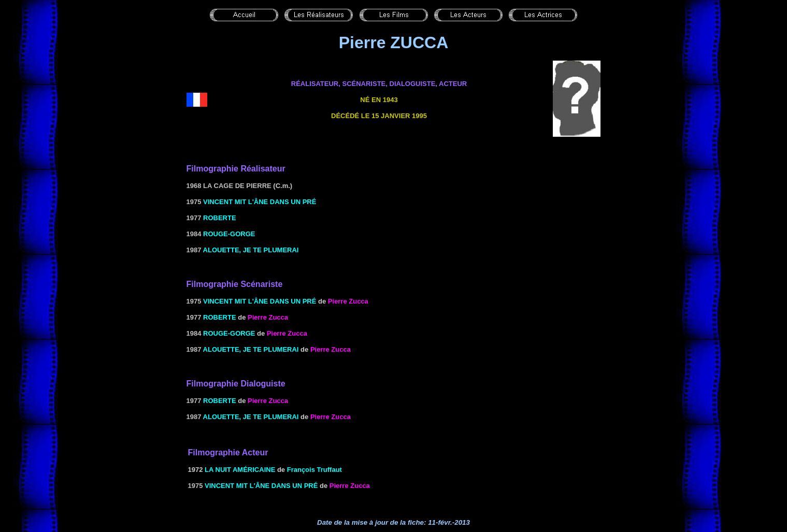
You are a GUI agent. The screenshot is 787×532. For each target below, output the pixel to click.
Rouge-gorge (229, 234)
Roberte (220, 218)
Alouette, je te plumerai (251, 250)
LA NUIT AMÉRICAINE (240, 470)
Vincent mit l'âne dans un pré (260, 202)
